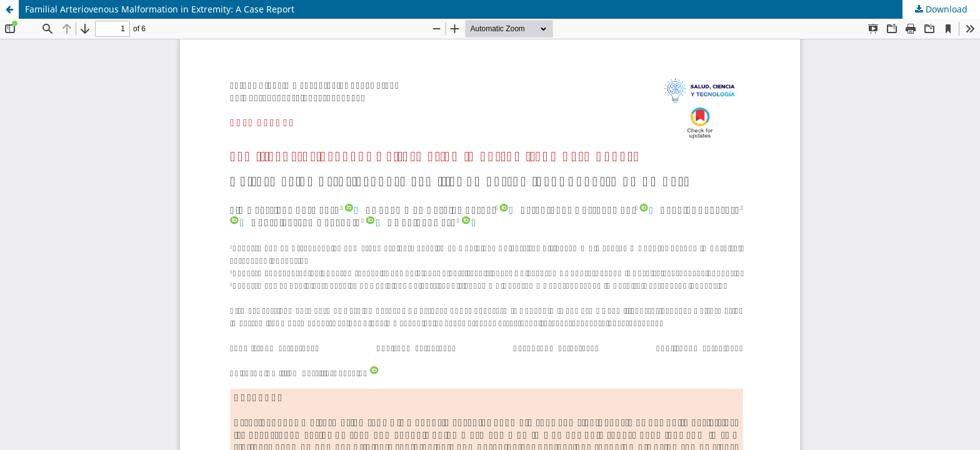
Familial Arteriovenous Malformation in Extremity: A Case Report (160, 9)
